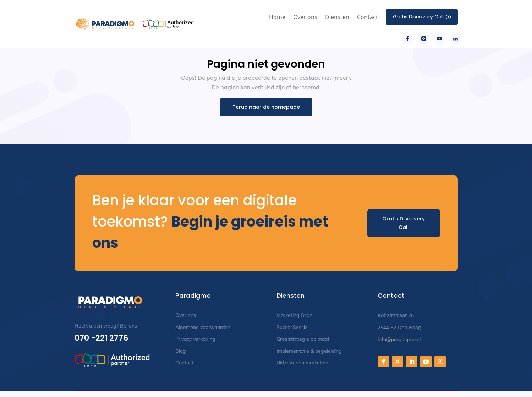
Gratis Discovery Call (404, 223)
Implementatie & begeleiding (309, 351)
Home (277, 17)
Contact (368, 17)
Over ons (305, 17)
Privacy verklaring (195, 339)
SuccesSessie (292, 327)
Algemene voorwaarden (203, 327)
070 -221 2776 (101, 338)
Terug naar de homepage (266, 107)
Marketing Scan (294, 315)
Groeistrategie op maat (303, 339)
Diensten (337, 17)
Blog (181, 351)
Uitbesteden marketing (303, 363)
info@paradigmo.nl (399, 339)
